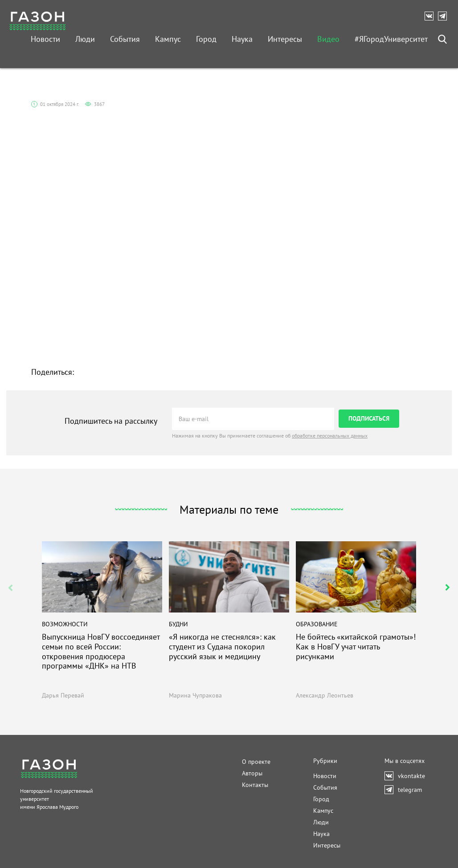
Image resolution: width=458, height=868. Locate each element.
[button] (448, 588)
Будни (178, 624)
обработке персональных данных (330, 436)
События (125, 39)
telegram (445, 16)
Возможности (65, 624)
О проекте (256, 762)
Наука (242, 39)
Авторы (252, 773)
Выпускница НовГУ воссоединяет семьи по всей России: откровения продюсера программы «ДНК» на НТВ (101, 652)
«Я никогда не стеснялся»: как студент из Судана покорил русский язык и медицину (222, 647)
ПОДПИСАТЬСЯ (369, 418)
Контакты (255, 785)
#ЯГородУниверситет (391, 39)
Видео (328, 39)
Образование (317, 624)
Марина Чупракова (195, 695)
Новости (45, 39)
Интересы (285, 39)
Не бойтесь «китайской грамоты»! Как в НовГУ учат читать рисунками (356, 647)
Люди (85, 39)
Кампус (168, 39)
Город (206, 39)
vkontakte (431, 16)
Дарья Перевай (63, 695)
